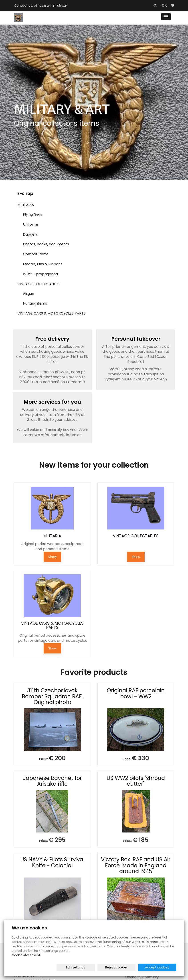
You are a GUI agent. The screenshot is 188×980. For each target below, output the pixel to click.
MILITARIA (26, 205)
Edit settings (86, 967)
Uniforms (31, 224)
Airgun (28, 294)
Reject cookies (122, 967)
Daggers (30, 234)
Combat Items (36, 254)
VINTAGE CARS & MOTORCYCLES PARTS (52, 313)
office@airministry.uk (51, 6)
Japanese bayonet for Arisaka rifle (52, 781)
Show (52, 557)
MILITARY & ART (62, 109)
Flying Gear (33, 214)
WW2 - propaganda (40, 274)
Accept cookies (159, 967)
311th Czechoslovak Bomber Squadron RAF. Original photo (52, 696)
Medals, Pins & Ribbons (43, 264)
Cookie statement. (26, 955)
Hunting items (35, 303)
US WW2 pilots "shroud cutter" (136, 781)
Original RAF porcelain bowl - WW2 (136, 693)
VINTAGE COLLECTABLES (38, 284)
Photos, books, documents (46, 244)
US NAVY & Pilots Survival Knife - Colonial (52, 862)
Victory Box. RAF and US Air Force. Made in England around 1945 (136, 865)
